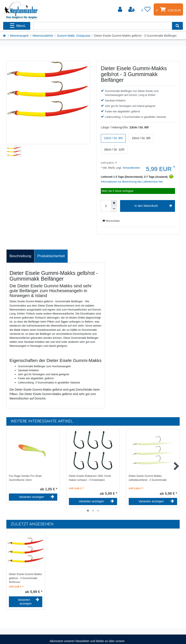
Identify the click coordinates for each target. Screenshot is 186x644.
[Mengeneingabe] (106, 206)
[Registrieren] (132, 9)
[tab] (20, 256)
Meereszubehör (43, 36)
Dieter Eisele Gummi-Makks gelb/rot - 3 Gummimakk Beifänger (25, 578)
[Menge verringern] (114, 209)
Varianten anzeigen (36, 497)
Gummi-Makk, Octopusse (74, 36)
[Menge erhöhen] (114, 203)
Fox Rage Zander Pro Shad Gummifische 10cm (25, 478)
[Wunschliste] (146, 9)
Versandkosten (131, 168)
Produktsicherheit (51, 256)
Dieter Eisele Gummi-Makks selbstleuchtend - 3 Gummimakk (148, 478)
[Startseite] (5, 36)
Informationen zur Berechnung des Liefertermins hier (132, 182)
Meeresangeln (20, 36)
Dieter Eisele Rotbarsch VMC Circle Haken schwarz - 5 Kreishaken (90, 478)
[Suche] (177, 26)
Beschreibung (20, 256)
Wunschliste (111, 221)
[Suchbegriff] (103, 26)
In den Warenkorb (153, 206)
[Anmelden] (120, 9)
